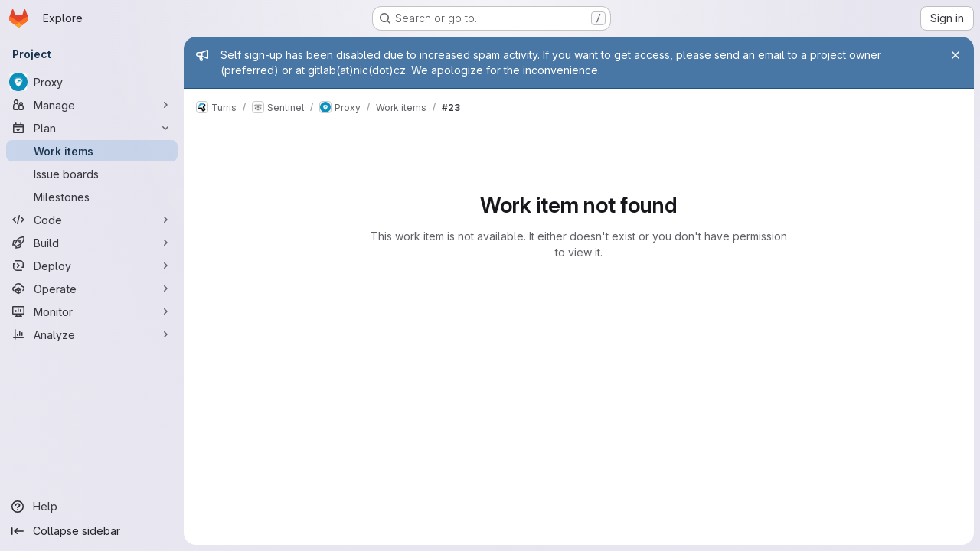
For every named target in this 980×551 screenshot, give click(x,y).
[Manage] (92, 105)
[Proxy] (92, 82)
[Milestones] (92, 197)
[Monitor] (92, 311)
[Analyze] (92, 334)
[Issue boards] (92, 174)
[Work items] (92, 151)
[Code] (92, 220)
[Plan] (92, 128)
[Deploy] (92, 266)
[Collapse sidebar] (92, 531)
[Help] (92, 507)
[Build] (92, 243)
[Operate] (92, 289)
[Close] (955, 55)
